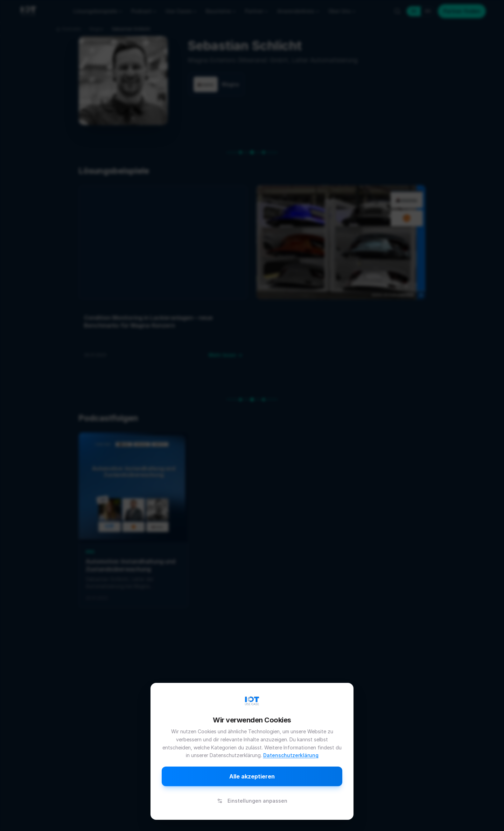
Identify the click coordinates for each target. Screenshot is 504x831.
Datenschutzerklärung (291, 755)
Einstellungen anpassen (252, 801)
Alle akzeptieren (252, 776)
